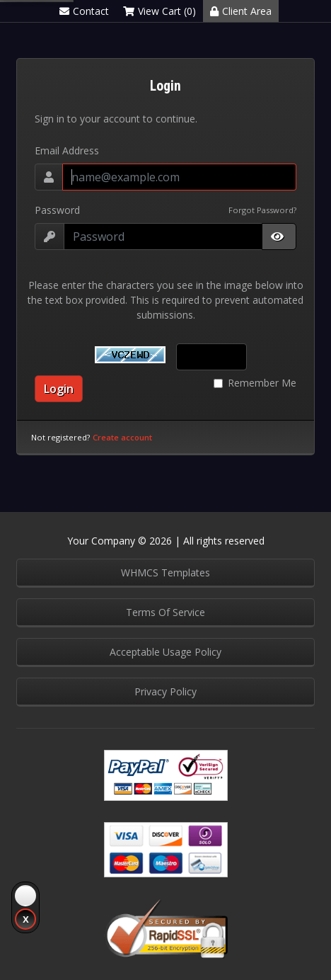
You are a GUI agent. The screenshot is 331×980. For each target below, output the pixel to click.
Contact (84, 11)
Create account (122, 437)
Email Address (67, 150)
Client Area (241, 11)
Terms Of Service (165, 612)
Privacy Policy (165, 691)
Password (57, 210)
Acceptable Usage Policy (165, 652)
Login (59, 389)
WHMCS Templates (165, 572)
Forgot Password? (262, 210)
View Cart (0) (159, 11)
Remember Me (262, 383)
